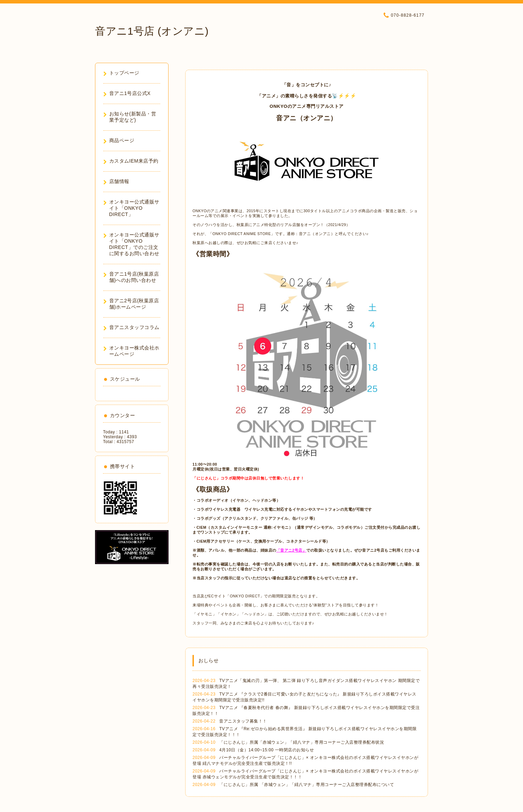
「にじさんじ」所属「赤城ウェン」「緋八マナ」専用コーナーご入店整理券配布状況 (302, 742)
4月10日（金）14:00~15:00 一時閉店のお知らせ (267, 750)
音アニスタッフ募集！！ (243, 721)
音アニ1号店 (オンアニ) (152, 31)
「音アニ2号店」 (291, 550)
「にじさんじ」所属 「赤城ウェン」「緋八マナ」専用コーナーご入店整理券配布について (307, 785)
